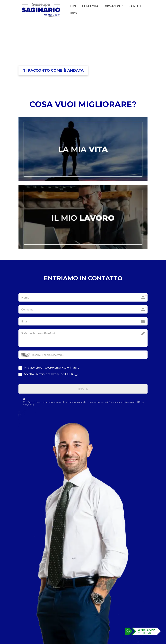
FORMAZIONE (112, 6)
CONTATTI (136, 6)
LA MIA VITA (90, 6)
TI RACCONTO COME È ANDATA (53, 70)
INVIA (83, 389)
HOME (73, 6)
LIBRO (73, 13)
